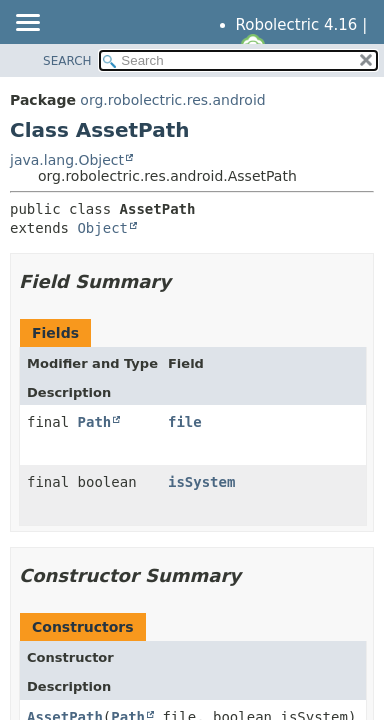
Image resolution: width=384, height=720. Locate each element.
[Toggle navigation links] (27, 24)
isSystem (201, 482)
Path (95, 422)
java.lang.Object (67, 160)
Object (102, 228)
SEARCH (67, 61)
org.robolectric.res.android (172, 100)
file (185, 422)
